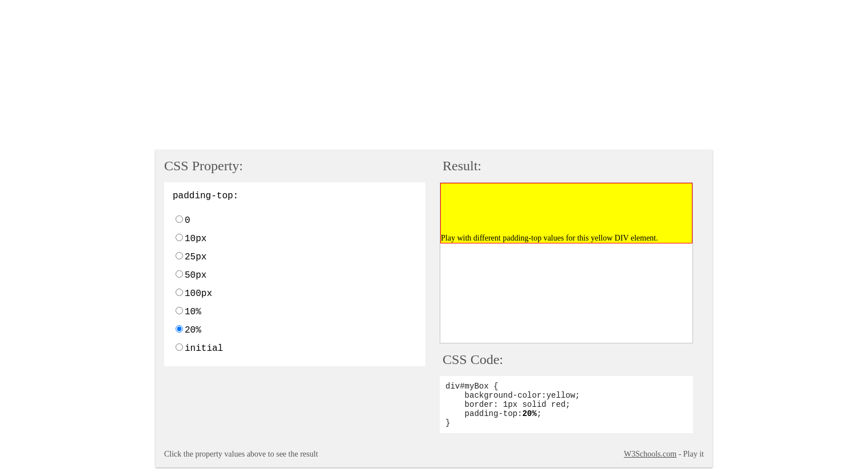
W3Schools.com (650, 454)
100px (198, 294)
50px (196, 275)
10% (193, 312)
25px (196, 257)
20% (193, 330)
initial (204, 349)
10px (196, 239)
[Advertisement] (282, 76)
